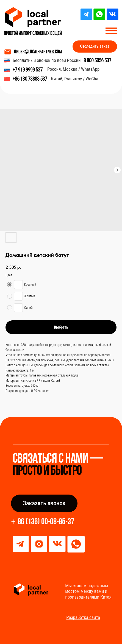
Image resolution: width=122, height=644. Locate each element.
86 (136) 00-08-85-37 (46, 522)
